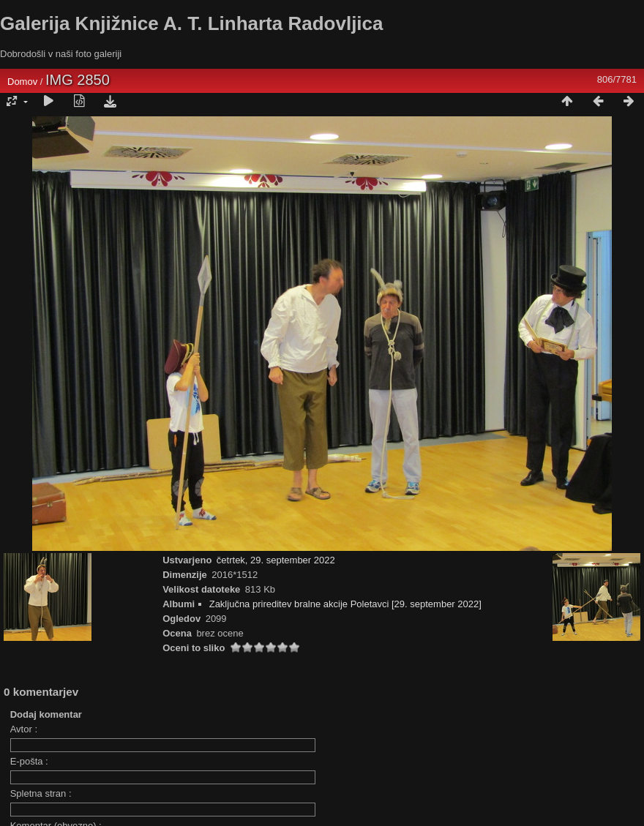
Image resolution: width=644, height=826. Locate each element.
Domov (22, 82)
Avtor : (24, 729)
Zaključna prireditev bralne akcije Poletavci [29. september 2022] (345, 604)
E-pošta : (29, 761)
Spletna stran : (41, 793)
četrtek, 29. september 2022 (276, 560)
